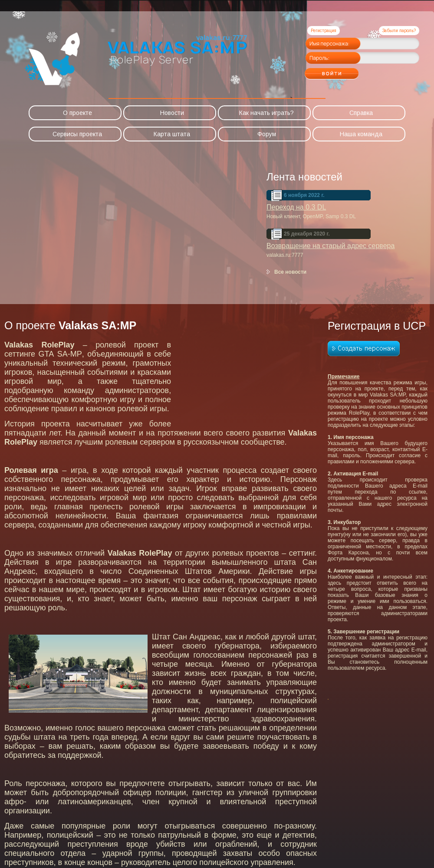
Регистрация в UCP (377, 326)
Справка (361, 113)
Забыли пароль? (399, 31)
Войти (349, 70)
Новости (172, 113)
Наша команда (361, 134)
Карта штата (172, 134)
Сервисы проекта (77, 134)
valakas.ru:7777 (285, 255)
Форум (267, 134)
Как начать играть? (266, 113)
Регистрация (324, 31)
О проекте (77, 113)
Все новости (290, 272)
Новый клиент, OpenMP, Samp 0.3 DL (311, 216)
